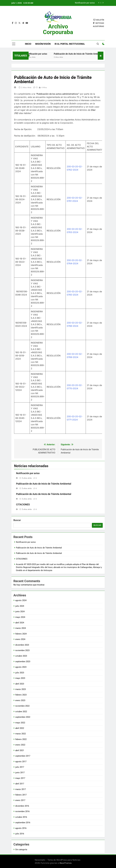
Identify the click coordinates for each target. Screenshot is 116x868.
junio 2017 (20, 773)
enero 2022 (20, 745)
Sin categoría (21, 849)
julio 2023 (20, 673)
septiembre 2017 (23, 756)
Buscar (17, 520)
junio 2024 (20, 612)
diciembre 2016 (22, 806)
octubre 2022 (21, 712)
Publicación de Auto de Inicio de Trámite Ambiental (83, 54)
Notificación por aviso (85, 3)
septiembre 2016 (23, 823)
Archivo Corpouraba (58, 29)
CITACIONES (23, 505)
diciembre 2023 (22, 645)
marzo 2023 (21, 689)
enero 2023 (20, 700)
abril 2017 (20, 784)
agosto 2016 (21, 828)
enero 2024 (20, 639)
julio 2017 (20, 767)
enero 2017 (20, 800)
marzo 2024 (21, 628)
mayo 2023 (20, 678)
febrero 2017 (21, 795)
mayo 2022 (20, 723)
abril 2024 (20, 623)
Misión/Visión (43, 44)
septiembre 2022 (23, 717)
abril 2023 (20, 684)
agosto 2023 (21, 667)
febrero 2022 (21, 739)
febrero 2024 (21, 634)
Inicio (28, 44)
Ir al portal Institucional (70, 44)
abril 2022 (20, 728)
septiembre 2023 (23, 662)
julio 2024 (20, 606)
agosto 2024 (21, 600)
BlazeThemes (66, 863)
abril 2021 (20, 750)
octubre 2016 (21, 817)
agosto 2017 (21, 762)
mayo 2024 (20, 617)
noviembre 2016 (22, 811)
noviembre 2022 (22, 706)
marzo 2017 (21, 789)
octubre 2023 (21, 656)
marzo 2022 (21, 734)
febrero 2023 (21, 695)
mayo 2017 (20, 778)
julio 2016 (20, 834)
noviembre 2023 (22, 650)
